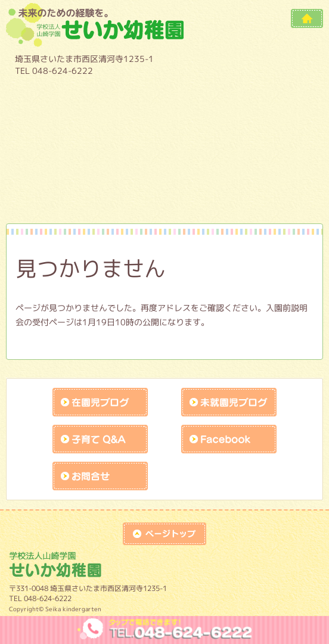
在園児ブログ (100, 402)
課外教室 (260, 163)
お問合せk (100, 476)
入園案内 (260, 131)
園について (69, 99)
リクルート (260, 195)
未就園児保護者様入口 (164, 195)
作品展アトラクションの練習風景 (69, 195)
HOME (307, 18)
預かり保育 (164, 131)
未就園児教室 (69, 163)
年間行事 (260, 99)
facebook (229, 439)
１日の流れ (69, 131)
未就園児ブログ (229, 402)
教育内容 (164, 99)
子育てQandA (100, 439)
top (164, 534)
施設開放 (164, 163)
